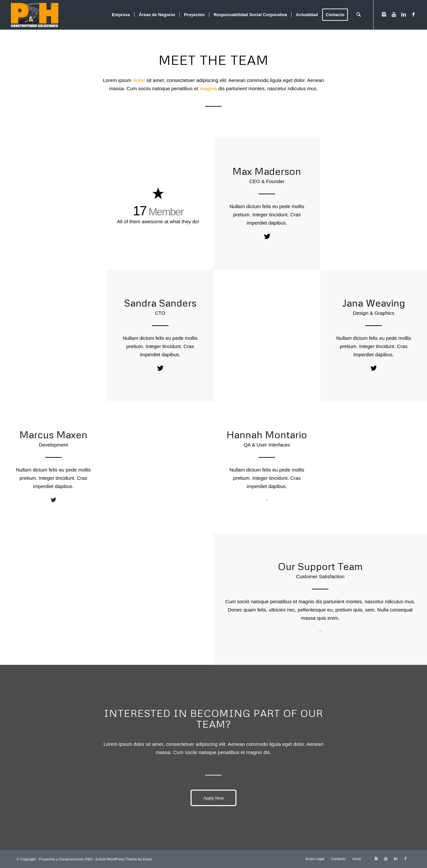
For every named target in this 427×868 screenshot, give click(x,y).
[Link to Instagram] (384, 14)
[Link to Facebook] (413, 14)
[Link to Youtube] (394, 14)
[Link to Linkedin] (404, 14)
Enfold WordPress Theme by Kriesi (124, 859)
